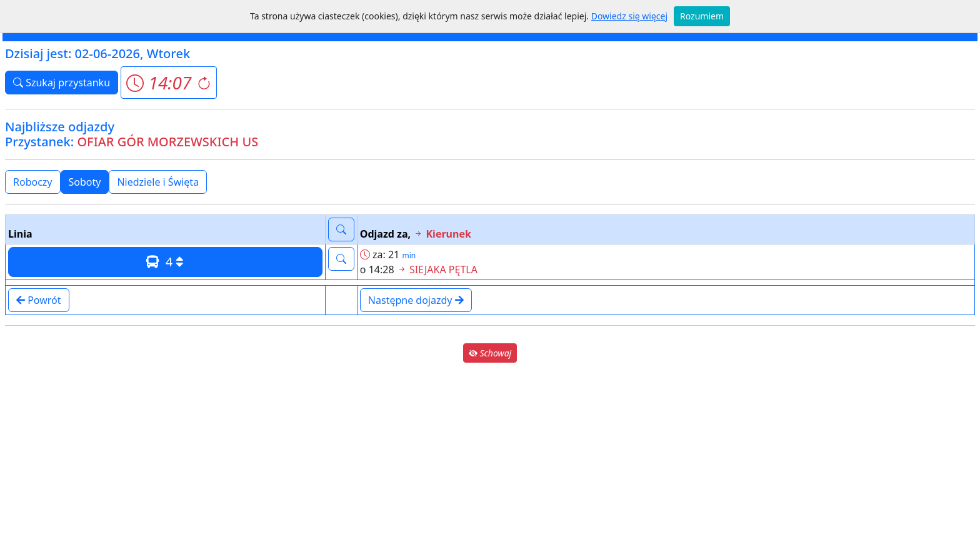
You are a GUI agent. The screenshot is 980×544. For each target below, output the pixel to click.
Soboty (85, 182)
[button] (168, 83)
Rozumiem (702, 16)
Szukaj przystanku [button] (62, 83)
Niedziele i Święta (158, 182)
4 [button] (165, 262)
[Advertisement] (490, 453)
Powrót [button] (39, 300)
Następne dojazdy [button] (416, 300)
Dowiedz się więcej (629, 16)
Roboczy (33, 182)
